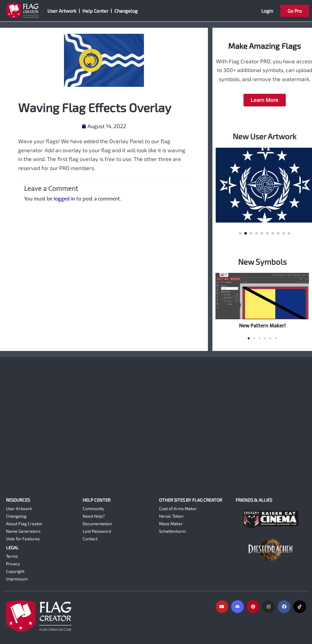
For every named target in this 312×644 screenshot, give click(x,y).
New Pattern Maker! (262, 326)
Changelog (126, 11)
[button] (240, 233)
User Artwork (62, 11)
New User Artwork (264, 136)
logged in (64, 199)
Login (267, 11)
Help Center (95, 11)
